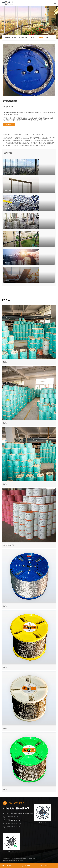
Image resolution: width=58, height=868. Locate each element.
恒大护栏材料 (23, 38)
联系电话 (28, 866)
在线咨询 (9, 866)
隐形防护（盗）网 (10, 38)
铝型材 (33, 38)
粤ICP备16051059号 (8, 861)
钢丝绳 (41, 38)
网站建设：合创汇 (19, 861)
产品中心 (47, 866)
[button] (52, 66)
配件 (48, 38)
